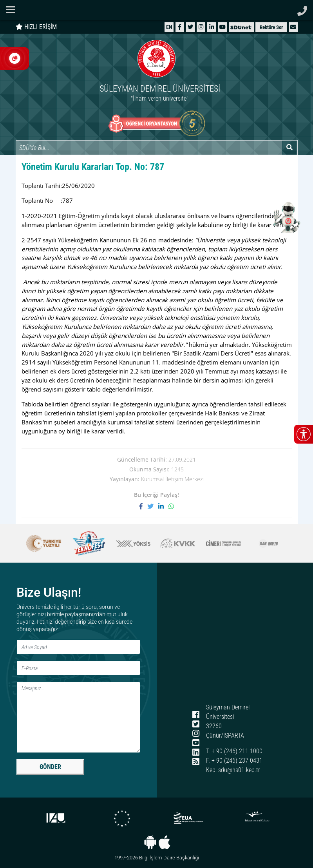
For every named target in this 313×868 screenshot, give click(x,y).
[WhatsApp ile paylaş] (171, 506)
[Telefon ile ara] (302, 9)
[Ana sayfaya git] (157, 72)
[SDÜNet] (241, 27)
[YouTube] (223, 27)
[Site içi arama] (149, 148)
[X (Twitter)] (190, 27)
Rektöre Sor (271, 27)
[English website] (169, 27)
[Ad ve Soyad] (78, 647)
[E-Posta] (78, 668)
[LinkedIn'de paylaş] (163, 506)
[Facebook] (180, 27)
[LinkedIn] (212, 27)
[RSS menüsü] (196, 762)
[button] (293, 27)
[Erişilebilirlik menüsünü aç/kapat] (304, 434)
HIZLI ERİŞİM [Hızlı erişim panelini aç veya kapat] (36, 27)
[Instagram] (201, 27)
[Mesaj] (78, 717)
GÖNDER (50, 767)
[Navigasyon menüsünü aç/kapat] (13, 10)
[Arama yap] (290, 148)
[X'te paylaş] (153, 506)
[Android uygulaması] (150, 842)
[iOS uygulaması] (164, 842)
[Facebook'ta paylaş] (143, 506)
